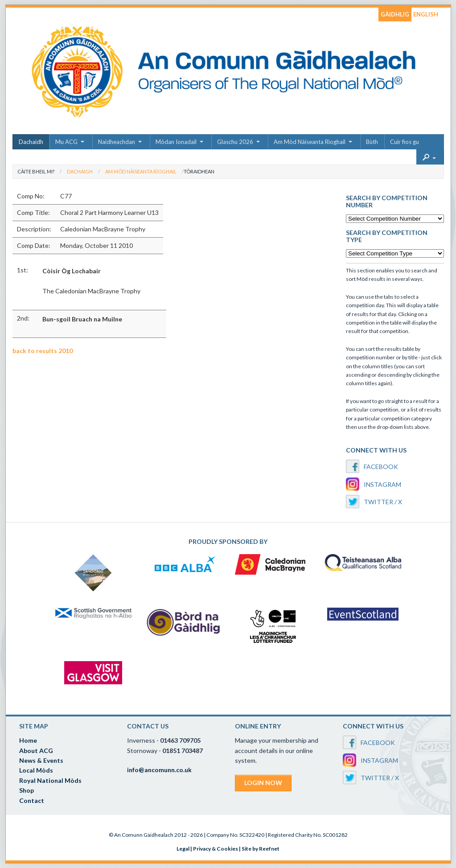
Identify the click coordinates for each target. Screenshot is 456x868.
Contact (32, 800)
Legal (183, 849)
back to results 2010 (43, 351)
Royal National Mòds (50, 780)
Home (28, 740)
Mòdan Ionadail (176, 142)
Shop (27, 790)
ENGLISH (426, 14)
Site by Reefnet (261, 849)
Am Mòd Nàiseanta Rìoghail (310, 142)
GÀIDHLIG (395, 14)
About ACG (36, 751)
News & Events (41, 760)
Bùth (372, 142)
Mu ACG (66, 142)
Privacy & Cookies (216, 849)
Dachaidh (31, 142)
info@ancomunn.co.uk (159, 770)
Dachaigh (80, 171)
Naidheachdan (117, 142)
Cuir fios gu (405, 142)
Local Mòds (36, 770)
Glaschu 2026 (235, 142)
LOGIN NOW (263, 783)
